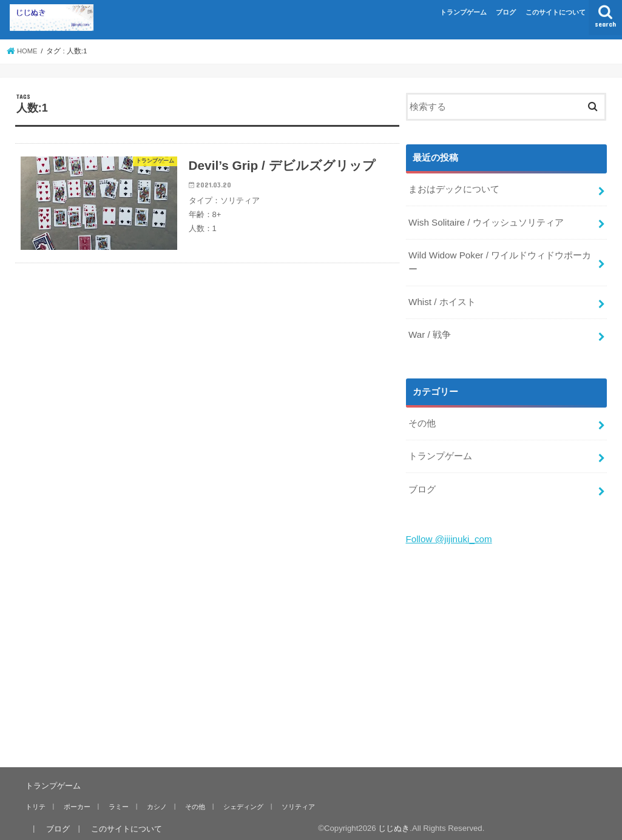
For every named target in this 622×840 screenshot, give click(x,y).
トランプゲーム (463, 12)
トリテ (35, 799)
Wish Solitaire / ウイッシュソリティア (485, 221)
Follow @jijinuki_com (448, 533)
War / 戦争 (429, 331)
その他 (422, 419)
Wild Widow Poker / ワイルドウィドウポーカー (499, 260)
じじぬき (387, 821)
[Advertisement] (507, 642)
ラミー (116, 799)
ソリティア (292, 799)
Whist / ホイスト (441, 299)
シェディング (238, 799)
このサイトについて (556, 12)
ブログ (506, 12)
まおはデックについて (454, 189)
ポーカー (75, 799)
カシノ (153, 799)
